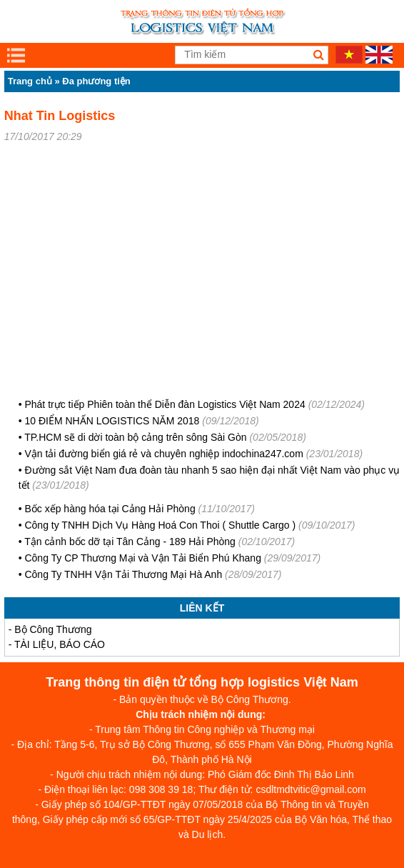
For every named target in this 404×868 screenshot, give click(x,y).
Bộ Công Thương (53, 629)
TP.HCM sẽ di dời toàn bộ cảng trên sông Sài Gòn (135, 437)
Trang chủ (30, 81)
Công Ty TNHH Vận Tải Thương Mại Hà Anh (123, 574)
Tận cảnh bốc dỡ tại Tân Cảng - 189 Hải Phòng (131, 542)
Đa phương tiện (96, 81)
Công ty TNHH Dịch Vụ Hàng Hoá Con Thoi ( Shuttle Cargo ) (160, 525)
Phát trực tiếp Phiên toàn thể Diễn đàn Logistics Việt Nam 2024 (165, 404)
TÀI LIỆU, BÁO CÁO (60, 644)
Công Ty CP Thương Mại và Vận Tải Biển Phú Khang (142, 558)
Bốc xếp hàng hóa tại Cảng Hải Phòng (111, 509)
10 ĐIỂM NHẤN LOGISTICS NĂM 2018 (112, 421)
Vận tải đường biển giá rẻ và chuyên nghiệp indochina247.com (163, 454)
